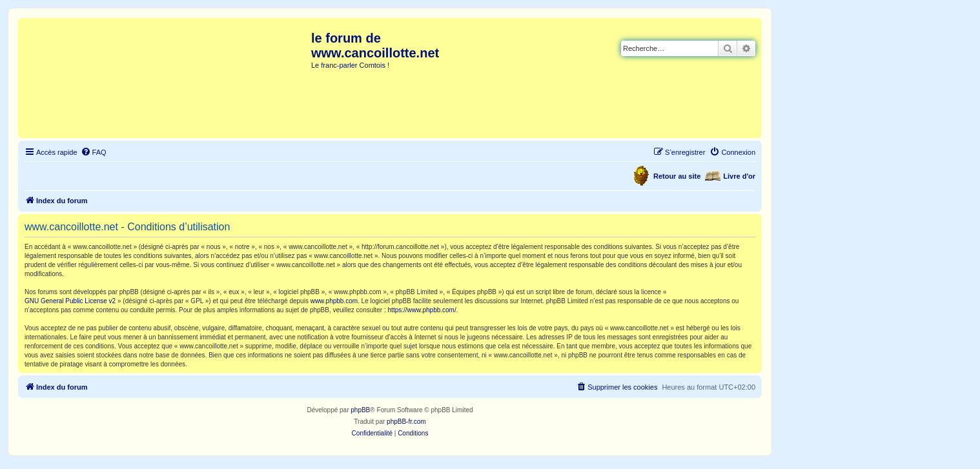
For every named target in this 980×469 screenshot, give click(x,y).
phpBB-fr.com (406, 422)
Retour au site (677, 176)
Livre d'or (739, 176)
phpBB (360, 410)
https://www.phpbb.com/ (422, 310)
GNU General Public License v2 (70, 301)
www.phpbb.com (334, 301)
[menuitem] (94, 152)
